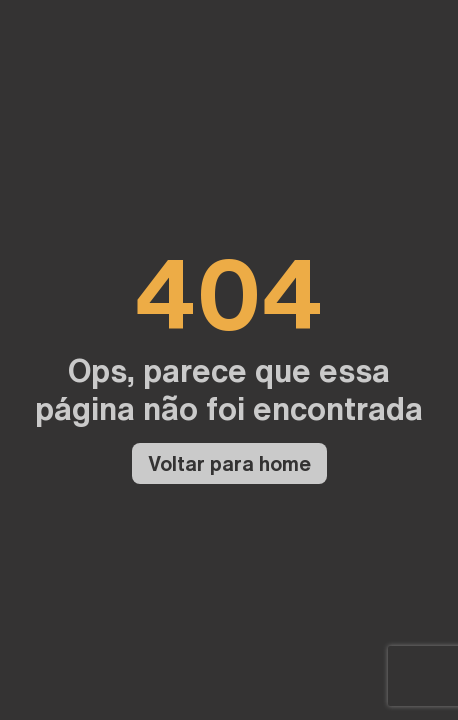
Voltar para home (229, 463)
